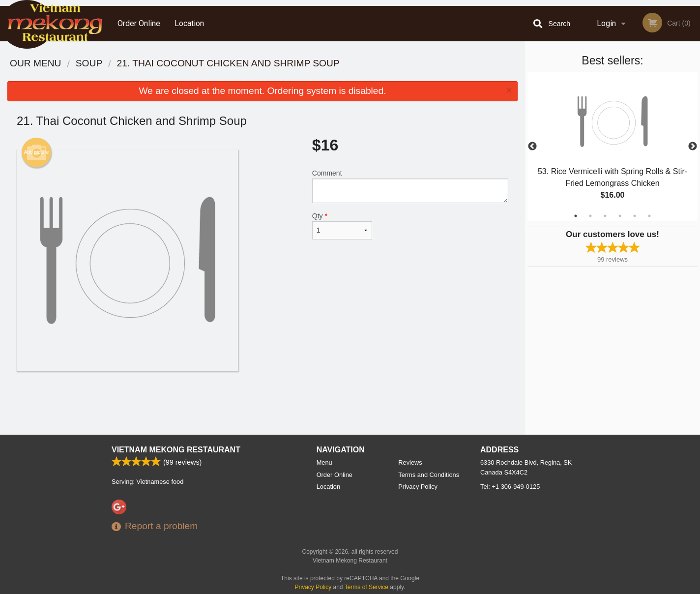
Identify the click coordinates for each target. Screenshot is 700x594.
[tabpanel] (612, 147)
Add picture (37, 152)
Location (189, 23)
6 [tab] (649, 216)
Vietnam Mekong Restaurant (176, 450)
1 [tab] (576, 216)
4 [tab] (620, 216)
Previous (532, 147)
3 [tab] (605, 216)
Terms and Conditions (429, 475)
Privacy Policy (418, 487)
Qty (342, 226)
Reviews (410, 462)
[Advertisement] (262, 403)
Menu (324, 462)
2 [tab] (590, 216)
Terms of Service (366, 587)
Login (606, 23)
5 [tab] (635, 216)
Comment (410, 186)
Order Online (139, 23)
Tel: (510, 487)
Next (693, 147)
